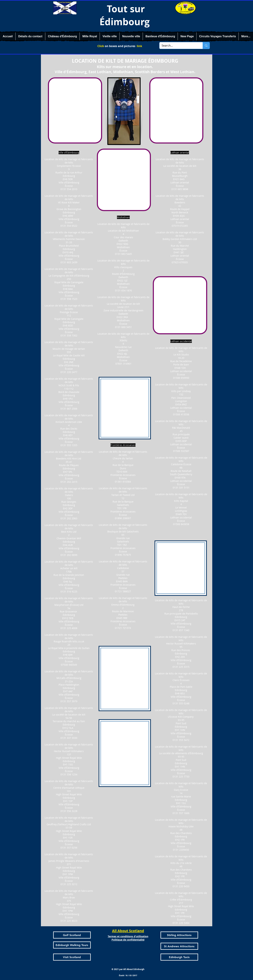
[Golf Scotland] (72, 935)
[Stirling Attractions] (179, 935)
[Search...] (179, 46)
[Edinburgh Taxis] (179, 957)
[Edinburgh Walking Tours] (72, 945)
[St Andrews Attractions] (179, 946)
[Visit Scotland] (72, 957)
